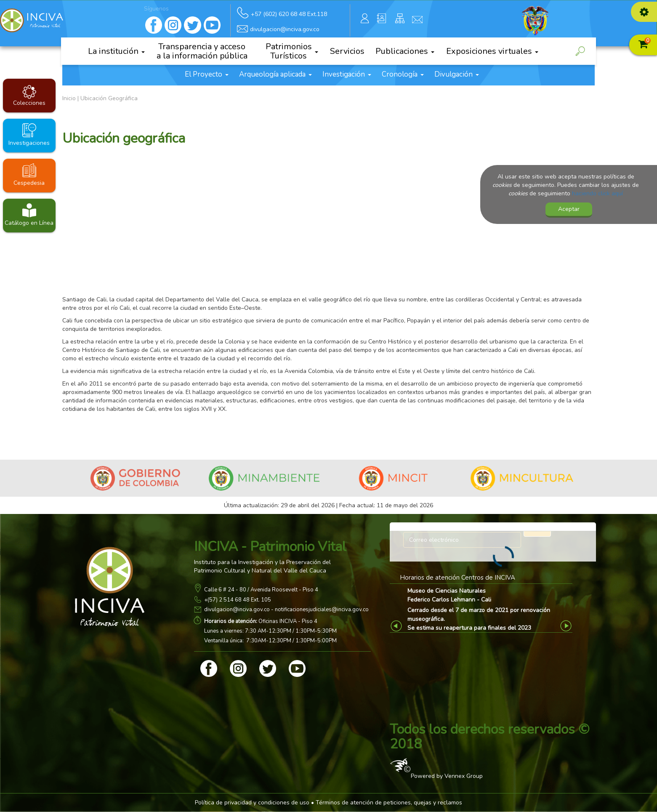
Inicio (69, 98)
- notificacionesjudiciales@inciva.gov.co (319, 610)
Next (567, 626)
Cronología (403, 74)
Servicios (347, 51)
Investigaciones (29, 143)
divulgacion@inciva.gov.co (237, 610)
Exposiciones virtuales (492, 51)
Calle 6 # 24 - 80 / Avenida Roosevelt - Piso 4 (261, 590)
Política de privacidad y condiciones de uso (252, 803)
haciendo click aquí (597, 193)
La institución (116, 51)
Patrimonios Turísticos (292, 51)
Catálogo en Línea (29, 223)
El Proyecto (207, 74)
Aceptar (569, 209)
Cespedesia (29, 183)
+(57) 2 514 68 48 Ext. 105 (238, 600)
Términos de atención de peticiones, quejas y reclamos (389, 803)
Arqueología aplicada (275, 74)
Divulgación (457, 74)
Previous (398, 626)
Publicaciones (405, 51)
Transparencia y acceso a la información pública (202, 51)
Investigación (347, 74)
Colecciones (29, 103)
